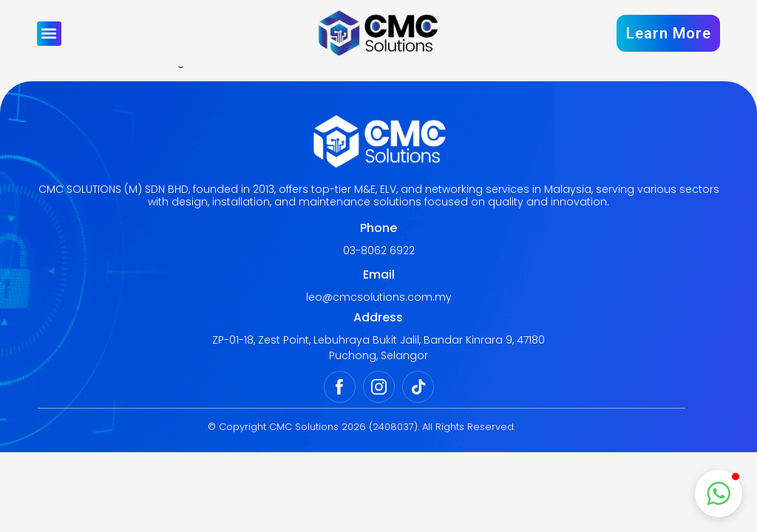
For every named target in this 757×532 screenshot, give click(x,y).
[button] (49, 34)
